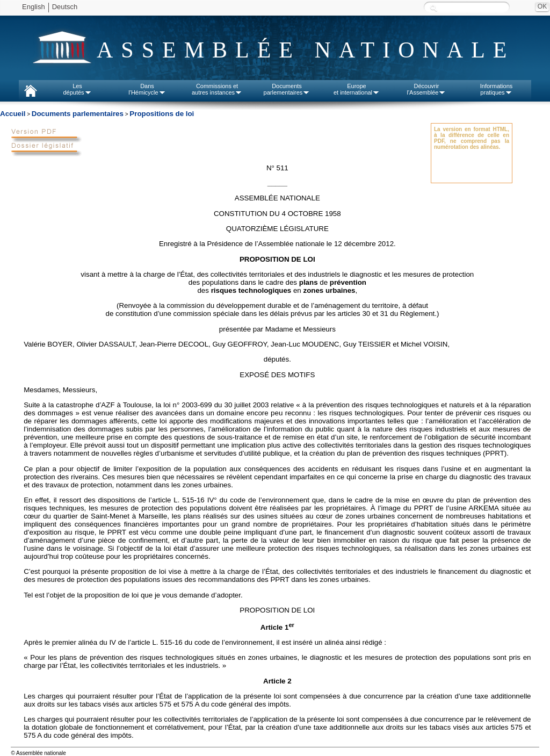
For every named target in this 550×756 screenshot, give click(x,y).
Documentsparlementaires (287, 89)
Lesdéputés (77, 89)
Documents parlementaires (78, 114)
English (34, 7)
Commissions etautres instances (217, 89)
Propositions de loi (162, 114)
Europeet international (357, 89)
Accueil (13, 114)
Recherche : (433, 8)
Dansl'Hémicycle (147, 89)
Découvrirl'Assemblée (427, 89)
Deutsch (65, 7)
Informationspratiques (497, 89)
